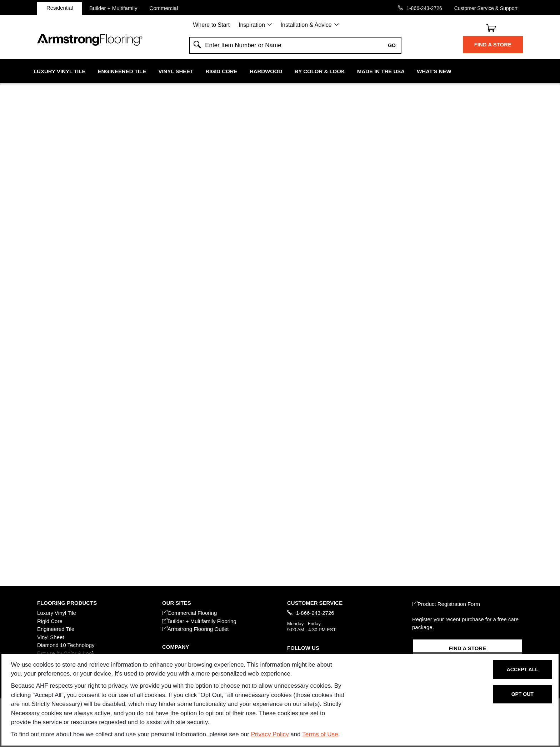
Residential (60, 8)
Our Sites (177, 603)
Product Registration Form (446, 604)
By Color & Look (319, 71)
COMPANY (176, 647)
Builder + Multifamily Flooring (199, 621)
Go (392, 45)
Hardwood (266, 71)
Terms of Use (320, 734)
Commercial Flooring (189, 613)
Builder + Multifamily (113, 8)
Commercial (164, 8)
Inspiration (252, 25)
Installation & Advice (306, 25)
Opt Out (522, 694)
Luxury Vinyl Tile (59, 71)
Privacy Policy (270, 734)
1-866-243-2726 (424, 8)
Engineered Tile (122, 71)
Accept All (522, 669)
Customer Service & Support (486, 8)
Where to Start (211, 25)
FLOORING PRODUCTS (67, 603)
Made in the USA (381, 71)
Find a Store (493, 44)
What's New (434, 71)
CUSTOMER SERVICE (315, 603)
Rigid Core (222, 71)
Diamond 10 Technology (66, 645)
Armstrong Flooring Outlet (196, 629)
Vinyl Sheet (176, 71)
